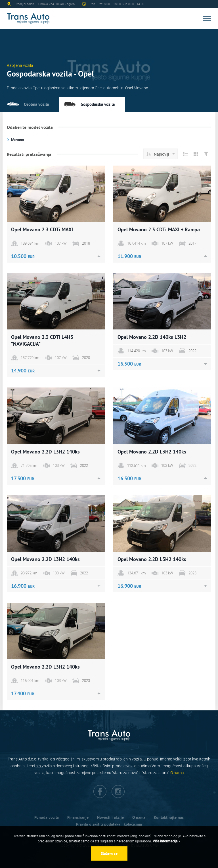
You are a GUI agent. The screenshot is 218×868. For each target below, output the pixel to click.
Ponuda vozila (47, 817)
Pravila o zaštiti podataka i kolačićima (109, 824)
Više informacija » (166, 841)
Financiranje (78, 817)
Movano (17, 140)
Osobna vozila (36, 104)
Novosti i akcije (110, 817)
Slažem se (109, 853)
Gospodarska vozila (98, 104)
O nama (177, 773)
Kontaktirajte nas (169, 817)
